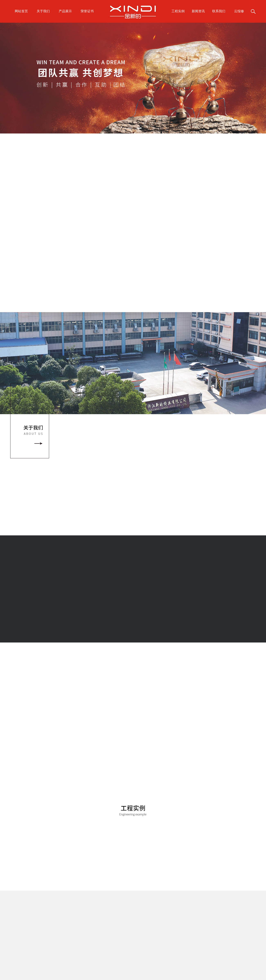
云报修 (239, 11)
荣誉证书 (87, 11)
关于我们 (43, 11)
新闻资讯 (198, 11)
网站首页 (21, 11)
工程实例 (178, 11)
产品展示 (65, 11)
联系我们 (219, 11)
